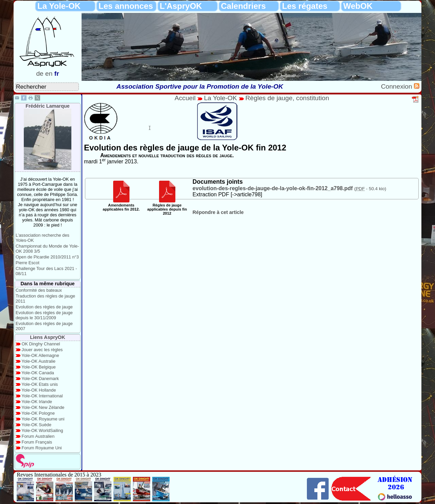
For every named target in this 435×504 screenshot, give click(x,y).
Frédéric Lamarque (48, 106)
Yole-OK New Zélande (43, 407)
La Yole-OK (59, 6)
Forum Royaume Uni (42, 448)
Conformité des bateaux (39, 290)
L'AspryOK (181, 6)
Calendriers (243, 6)
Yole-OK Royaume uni (43, 419)
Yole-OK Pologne (38, 413)
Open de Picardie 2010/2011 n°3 (47, 257)
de (40, 74)
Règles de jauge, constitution (287, 98)
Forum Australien (38, 436)
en (49, 74)
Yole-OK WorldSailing (42, 430)
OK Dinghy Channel (41, 344)
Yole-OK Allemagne (40, 355)
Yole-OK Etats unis (40, 384)
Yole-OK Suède (36, 425)
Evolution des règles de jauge (44, 307)
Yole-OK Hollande (39, 390)
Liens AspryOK (47, 337)
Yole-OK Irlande (37, 402)
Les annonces (126, 6)
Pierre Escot (28, 263)
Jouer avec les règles (42, 350)
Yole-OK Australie (38, 361)
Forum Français (37, 442)
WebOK (358, 6)
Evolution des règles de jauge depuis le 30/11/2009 (44, 315)
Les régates (305, 6)
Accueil (185, 98)
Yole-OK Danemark (40, 379)
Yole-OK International (42, 396)
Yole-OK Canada (38, 373)
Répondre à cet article (218, 212)
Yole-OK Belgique (39, 367)
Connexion (397, 86)
